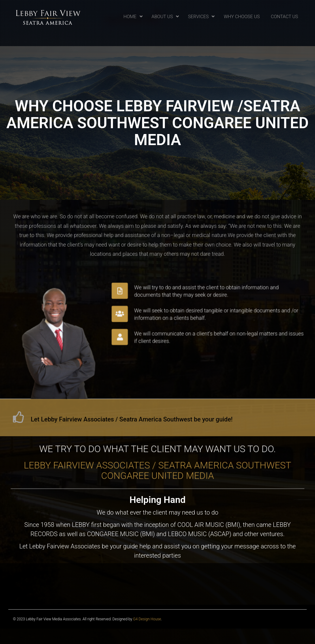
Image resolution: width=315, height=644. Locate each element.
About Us (162, 17)
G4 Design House (147, 619)
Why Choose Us (242, 17)
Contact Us (284, 17)
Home (130, 17)
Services (198, 17)
